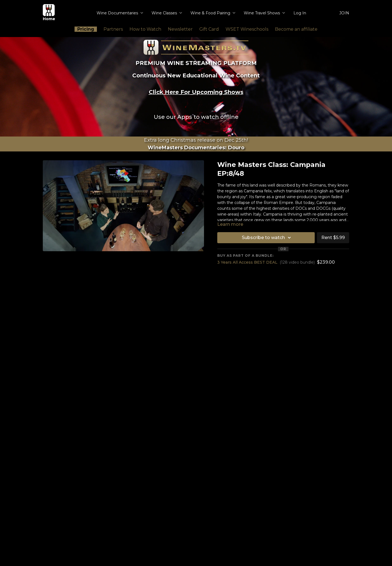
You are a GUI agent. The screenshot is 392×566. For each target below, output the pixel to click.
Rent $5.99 (333, 238)
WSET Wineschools (247, 29)
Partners (113, 29)
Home (49, 13)
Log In (300, 13)
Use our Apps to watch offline (196, 117)
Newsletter (180, 29)
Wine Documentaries (120, 13)
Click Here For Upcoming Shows (196, 92)
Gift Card (209, 29)
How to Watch (145, 29)
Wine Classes (167, 13)
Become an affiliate (296, 29)
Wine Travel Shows (264, 13)
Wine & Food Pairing (213, 13)
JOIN (344, 13)
